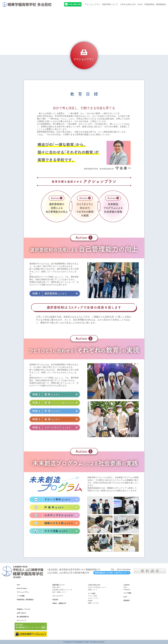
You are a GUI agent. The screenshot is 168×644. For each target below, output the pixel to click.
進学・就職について (59, 592)
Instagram (127, 589)
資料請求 (127, 600)
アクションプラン (92, 4)
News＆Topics (22, 588)
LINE (125, 587)
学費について (92, 590)
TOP (18, 585)
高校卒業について (110, 4)
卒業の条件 (56, 587)
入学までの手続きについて (97, 587)
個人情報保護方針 (23, 617)
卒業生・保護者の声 (59, 603)
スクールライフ (58, 596)
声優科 (90, 601)
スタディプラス (93, 598)
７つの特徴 (21, 596)
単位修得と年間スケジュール (62, 590)
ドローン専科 (92, 596)
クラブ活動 (127, 593)
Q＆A (140, 4)
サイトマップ (21, 620)
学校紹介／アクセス (24, 609)
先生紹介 (55, 600)
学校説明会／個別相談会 (155, 4)
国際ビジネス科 (93, 603)
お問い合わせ (21, 613)
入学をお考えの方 (128, 4)
